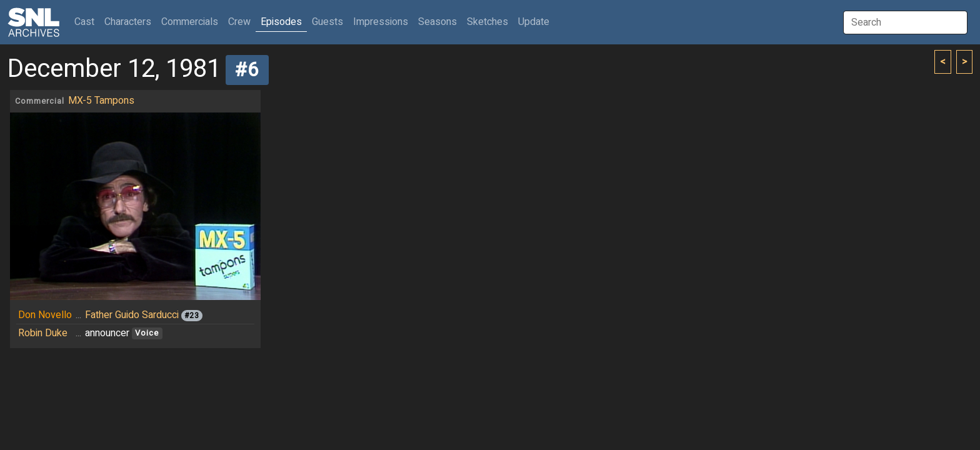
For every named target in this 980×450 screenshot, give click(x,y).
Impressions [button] (381, 22)
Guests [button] (327, 22)
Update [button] (534, 22)
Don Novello (45, 315)
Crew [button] (239, 22)
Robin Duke (43, 333)
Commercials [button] (190, 22)
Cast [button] (87, 22)
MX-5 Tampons (101, 101)
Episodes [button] (281, 22)
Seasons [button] (437, 22)
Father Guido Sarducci (132, 315)
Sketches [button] (487, 22)
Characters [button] (128, 22)
